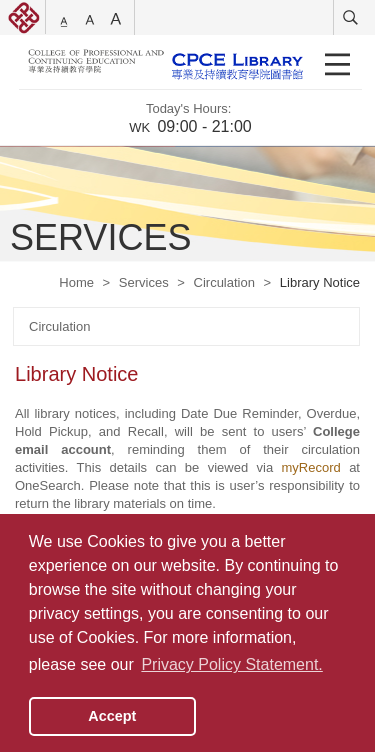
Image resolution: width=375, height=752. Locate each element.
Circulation (224, 282)
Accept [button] (112, 716)
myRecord (311, 467)
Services (144, 282)
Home (76, 282)
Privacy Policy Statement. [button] (231, 664)
